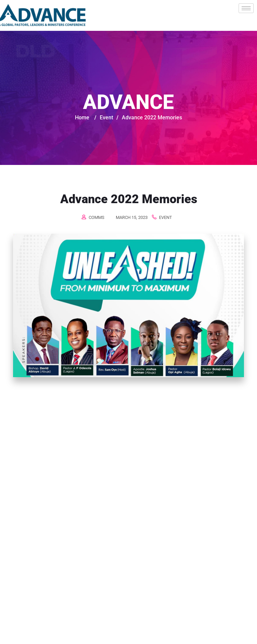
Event (165, 217)
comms (97, 217)
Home (82, 118)
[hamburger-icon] (246, 8)
